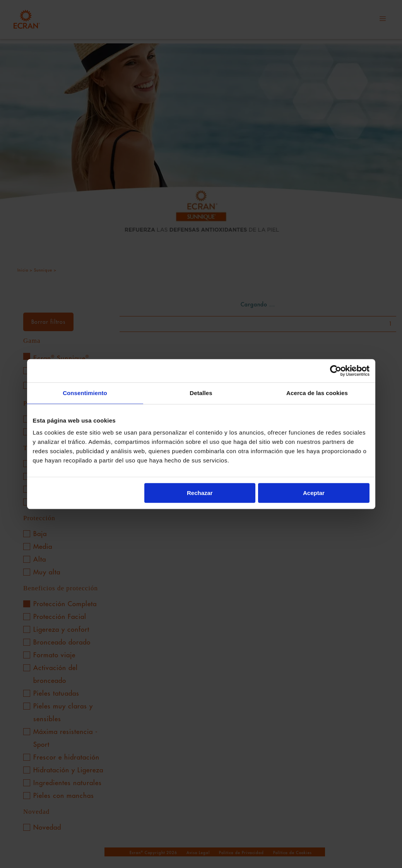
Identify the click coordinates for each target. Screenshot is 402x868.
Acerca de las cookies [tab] (317, 393)
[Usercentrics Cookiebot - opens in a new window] (336, 371)
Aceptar (314, 493)
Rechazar (200, 493)
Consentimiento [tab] (85, 393)
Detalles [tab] (201, 393)
